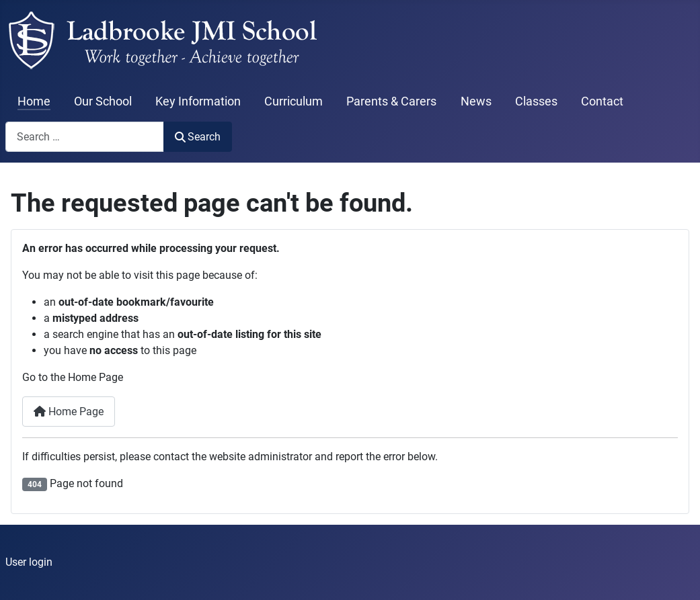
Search (198, 137)
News (476, 101)
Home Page (69, 412)
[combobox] (85, 137)
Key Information (198, 101)
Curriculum (294, 101)
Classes (536, 101)
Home (34, 101)
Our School (103, 101)
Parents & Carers (391, 101)
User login (29, 562)
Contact (602, 101)
